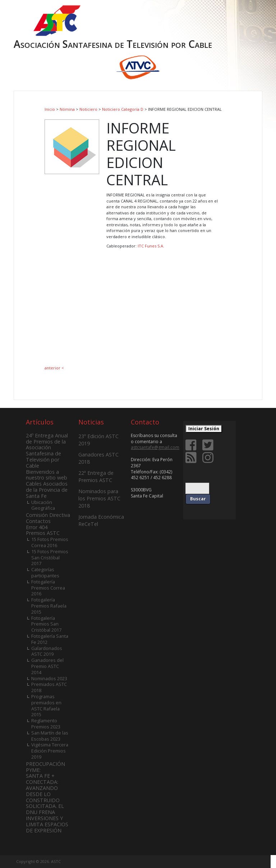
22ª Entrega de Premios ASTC (96, 476)
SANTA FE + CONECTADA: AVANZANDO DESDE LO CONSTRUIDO (43, 788)
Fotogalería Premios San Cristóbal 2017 (46, 624)
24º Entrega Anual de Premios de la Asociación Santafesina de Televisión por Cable (47, 451)
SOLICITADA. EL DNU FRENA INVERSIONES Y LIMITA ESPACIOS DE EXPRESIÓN (47, 818)
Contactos (38, 521)
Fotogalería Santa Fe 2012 (50, 639)
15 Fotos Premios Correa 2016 (50, 542)
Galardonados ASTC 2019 (47, 651)
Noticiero (88, 109)
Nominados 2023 (49, 678)
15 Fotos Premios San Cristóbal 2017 (50, 558)
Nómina (67, 109)
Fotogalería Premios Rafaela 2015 (49, 606)
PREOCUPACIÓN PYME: (45, 767)
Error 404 (37, 527)
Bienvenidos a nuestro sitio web (47, 475)
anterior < (54, 368)
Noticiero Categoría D (123, 109)
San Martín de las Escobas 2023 (50, 736)
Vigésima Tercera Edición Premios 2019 (50, 751)
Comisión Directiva (48, 515)
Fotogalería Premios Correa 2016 (48, 588)
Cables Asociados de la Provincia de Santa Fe (47, 490)
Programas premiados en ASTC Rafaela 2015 (46, 705)
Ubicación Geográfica (43, 505)
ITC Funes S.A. (151, 246)
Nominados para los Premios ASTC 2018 (99, 498)
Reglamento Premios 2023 (46, 724)
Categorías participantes (45, 572)
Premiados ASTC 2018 (49, 687)
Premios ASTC (43, 533)
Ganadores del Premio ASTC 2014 (47, 666)
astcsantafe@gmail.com (155, 447)
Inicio (50, 109)
